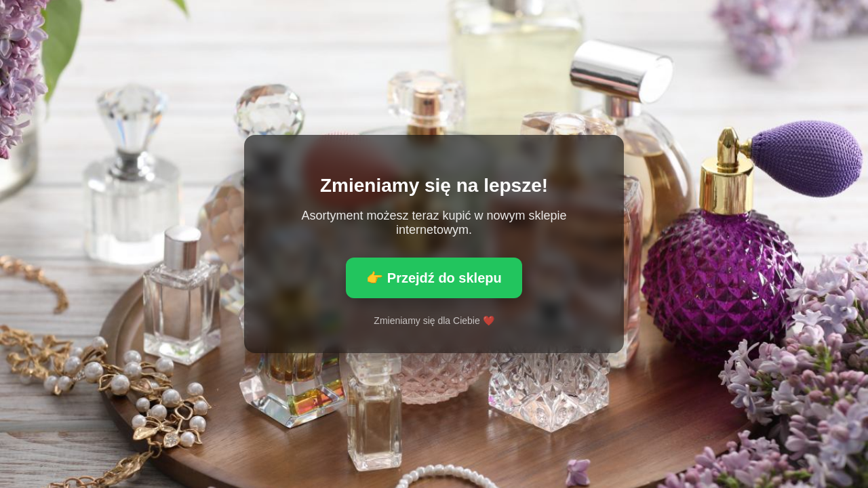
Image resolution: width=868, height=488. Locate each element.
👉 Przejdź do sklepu (434, 278)
